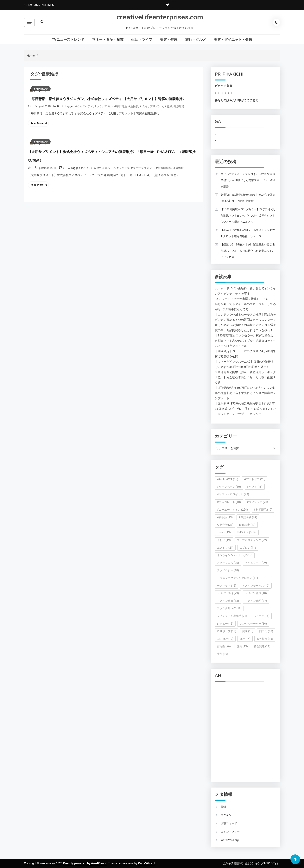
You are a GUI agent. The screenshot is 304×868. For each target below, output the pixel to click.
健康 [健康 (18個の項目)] (248, 631)
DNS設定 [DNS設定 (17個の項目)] (247, 525)
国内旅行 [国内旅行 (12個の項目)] (225, 639)
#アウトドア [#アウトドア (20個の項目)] (255, 479)
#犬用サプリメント (152, 106)
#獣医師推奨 (164, 168)
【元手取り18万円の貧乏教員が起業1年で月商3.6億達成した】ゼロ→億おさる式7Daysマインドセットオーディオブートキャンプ (245, 409)
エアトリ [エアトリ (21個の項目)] (225, 548)
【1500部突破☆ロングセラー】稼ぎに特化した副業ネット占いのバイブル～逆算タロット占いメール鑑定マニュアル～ (248, 215)
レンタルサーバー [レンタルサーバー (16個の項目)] (253, 624)
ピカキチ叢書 (224, 86)
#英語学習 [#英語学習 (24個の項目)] (248, 517)
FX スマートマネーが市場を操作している (242, 299)
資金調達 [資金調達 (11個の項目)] (262, 646)
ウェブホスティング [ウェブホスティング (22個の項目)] (252, 540)
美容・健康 (169, 39)
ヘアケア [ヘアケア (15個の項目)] (261, 616)
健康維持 (179, 106)
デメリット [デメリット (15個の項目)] (227, 586)
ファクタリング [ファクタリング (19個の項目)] (229, 608)
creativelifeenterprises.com (160, 17)
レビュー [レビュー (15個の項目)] (225, 624)
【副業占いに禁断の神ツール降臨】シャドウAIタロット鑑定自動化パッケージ (248, 233)
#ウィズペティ (84, 106)
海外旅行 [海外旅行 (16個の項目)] (265, 639)
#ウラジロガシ (104, 106)
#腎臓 (168, 106)
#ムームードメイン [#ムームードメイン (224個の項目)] (232, 510)
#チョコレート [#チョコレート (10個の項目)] (229, 502)
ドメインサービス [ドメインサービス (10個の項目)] (256, 586)
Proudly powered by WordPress (85, 863)
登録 (223, 807)
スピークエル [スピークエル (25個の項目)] (228, 563)
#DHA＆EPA (88, 168)
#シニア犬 (123, 168)
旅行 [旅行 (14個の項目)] (245, 639)
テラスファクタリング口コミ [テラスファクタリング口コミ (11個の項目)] (237, 578)
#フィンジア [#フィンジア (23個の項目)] (257, 502)
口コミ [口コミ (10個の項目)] (266, 631)
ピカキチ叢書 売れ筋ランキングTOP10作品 (250, 863)
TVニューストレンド (68, 39)
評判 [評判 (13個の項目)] (242, 646)
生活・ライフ (142, 39)
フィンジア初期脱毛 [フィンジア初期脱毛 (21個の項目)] (232, 616)
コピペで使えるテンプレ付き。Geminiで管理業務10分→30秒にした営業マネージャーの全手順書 (248, 180)
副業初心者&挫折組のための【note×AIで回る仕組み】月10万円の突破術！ (248, 198)
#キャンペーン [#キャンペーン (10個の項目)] (229, 487)
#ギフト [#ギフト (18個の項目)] (255, 487)
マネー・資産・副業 (108, 39)
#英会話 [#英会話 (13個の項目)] (225, 517)
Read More (37, 123)
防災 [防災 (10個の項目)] (222, 654)
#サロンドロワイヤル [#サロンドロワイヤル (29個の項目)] (233, 494)
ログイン (226, 815)
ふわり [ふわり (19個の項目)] (224, 540)
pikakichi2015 (48, 168)
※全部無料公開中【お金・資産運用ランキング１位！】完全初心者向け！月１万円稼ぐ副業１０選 (245, 377)
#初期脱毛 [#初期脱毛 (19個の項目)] (263, 510)
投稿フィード (229, 823)
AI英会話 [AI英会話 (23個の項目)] (225, 525)
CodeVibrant (147, 863)
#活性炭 (133, 106)
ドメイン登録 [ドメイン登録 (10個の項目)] (256, 593)
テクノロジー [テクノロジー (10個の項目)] (228, 570)
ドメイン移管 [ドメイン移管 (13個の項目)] (228, 601)
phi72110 (45, 106)
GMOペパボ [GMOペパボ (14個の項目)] (247, 532)
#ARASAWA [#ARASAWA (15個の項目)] (228, 479)
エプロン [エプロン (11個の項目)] (248, 548)
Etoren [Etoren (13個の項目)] (224, 532)
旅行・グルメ (196, 39)
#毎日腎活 (121, 106)
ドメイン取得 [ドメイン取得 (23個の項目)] (228, 593)
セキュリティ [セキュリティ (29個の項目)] (256, 563)
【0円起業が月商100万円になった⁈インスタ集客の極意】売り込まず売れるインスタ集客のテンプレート (245, 393)
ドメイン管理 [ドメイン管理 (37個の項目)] (256, 601)
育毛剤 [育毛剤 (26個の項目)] (224, 646)
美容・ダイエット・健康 (233, 39)
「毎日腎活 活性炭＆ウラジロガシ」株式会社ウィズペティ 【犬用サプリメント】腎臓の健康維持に (107, 99)
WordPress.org (230, 840)
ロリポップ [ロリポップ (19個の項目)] (227, 631)
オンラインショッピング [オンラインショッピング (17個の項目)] (235, 555)
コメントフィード (231, 832)
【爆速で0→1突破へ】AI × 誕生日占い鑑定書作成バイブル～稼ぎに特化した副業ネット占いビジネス (248, 251)
